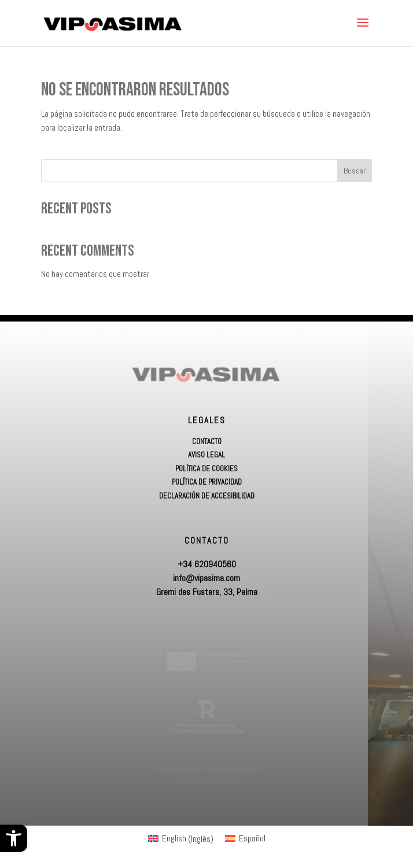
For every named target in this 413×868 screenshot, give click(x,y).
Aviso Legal (207, 455)
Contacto (207, 442)
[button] (14, 838)
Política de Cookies (207, 469)
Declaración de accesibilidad (207, 496)
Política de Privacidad (207, 482)
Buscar (355, 171)
